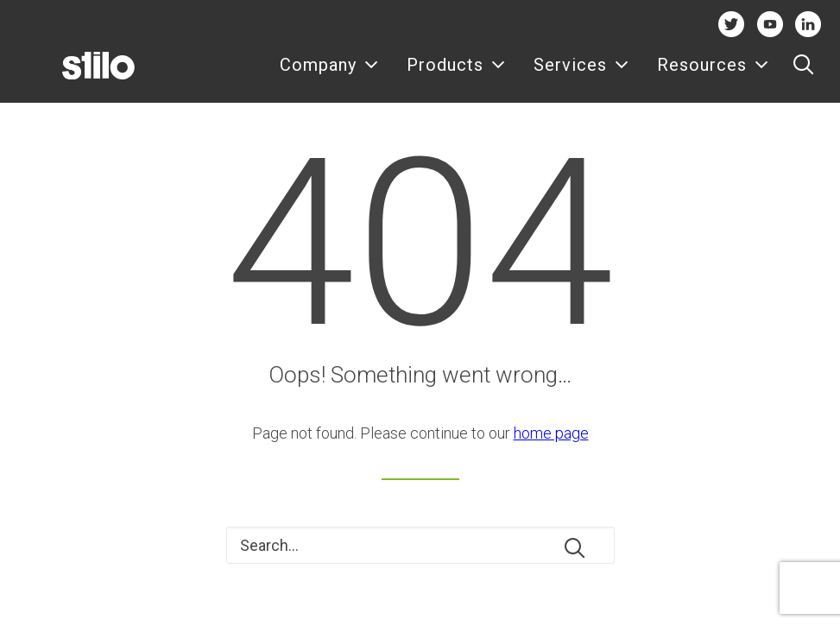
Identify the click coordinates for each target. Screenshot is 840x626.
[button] (803, 75)
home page (551, 433)
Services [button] (581, 76)
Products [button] (456, 76)
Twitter (731, 24)
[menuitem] (329, 75)
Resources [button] (713, 76)
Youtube (770, 24)
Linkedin (808, 24)
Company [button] (329, 76)
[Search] (420, 545)
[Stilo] (73, 75)
